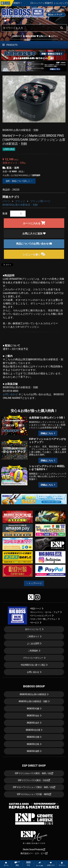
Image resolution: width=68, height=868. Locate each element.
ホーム (6, 864)
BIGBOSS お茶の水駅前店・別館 (33, 701)
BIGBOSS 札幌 (33, 709)
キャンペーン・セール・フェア (45, 612)
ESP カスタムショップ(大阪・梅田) (34, 794)
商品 (17, 864)
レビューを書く (34, 254)
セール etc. (40, 864)
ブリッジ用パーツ (40, 201)
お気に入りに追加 (34, 234)
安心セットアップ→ (56, 15)
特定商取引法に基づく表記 (33, 665)
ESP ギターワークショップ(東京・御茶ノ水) (34, 787)
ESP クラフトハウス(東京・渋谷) (34, 780)
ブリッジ (20, 201)
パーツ (6, 201)
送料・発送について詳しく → (19, 181)
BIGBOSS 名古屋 (33, 730)
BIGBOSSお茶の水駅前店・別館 (20, 205)
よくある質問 (33, 643)
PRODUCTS (10, 45)
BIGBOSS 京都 (33, 737)
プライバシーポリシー (33, 658)
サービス (35, 623)
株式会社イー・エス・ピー (34, 853)
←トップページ (34, 583)
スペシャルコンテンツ (41, 616)
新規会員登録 (29, 36)
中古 (28, 864)
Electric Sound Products (34, 849)
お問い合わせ (10, 394)
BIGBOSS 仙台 (33, 716)
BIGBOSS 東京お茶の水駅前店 (33, 694)
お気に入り (42, 36)
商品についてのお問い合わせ (34, 244)
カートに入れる (34, 223)
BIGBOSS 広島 (33, 744)
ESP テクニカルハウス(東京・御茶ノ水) (34, 773)
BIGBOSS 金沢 (33, 723)
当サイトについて (33, 629)
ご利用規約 (33, 651)
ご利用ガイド (16, 36)
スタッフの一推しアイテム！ (44, 619)
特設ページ (36, 609)
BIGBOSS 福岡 (33, 751)
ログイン (53, 36)
